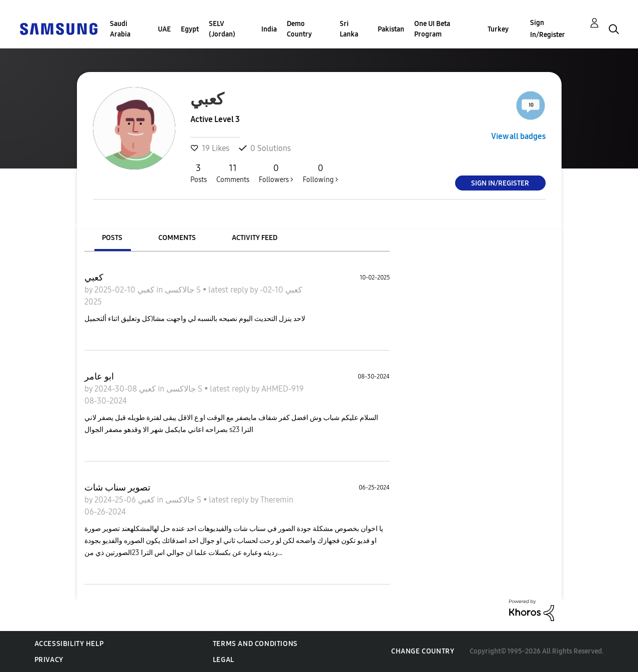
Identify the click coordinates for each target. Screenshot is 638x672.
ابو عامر (99, 376)
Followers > (276, 173)
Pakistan (391, 29)
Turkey (498, 29)
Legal (224, 660)
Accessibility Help (69, 644)
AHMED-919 (283, 389)
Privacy (49, 660)
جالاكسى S (184, 290)
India (269, 29)
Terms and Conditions (255, 644)
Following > (320, 173)
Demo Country (299, 29)
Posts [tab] (112, 238)
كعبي (94, 277)
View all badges (518, 136)
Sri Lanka (349, 29)
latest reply (229, 290)
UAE (164, 29)
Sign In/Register (548, 29)
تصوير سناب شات (117, 487)
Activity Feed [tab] (255, 238)
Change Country (423, 651)
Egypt (190, 29)
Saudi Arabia (120, 29)
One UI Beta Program (432, 29)
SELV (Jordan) (222, 29)
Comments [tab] (177, 238)
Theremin (277, 500)
